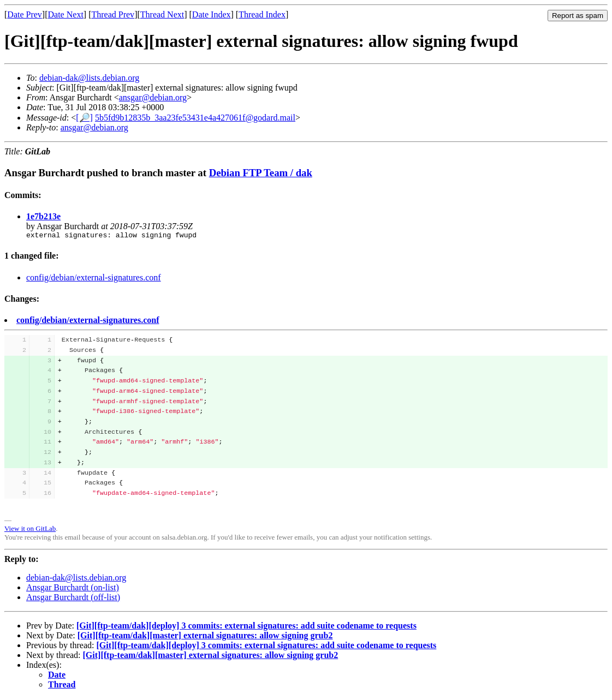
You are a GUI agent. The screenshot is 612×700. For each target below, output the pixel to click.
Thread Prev (113, 14)
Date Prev (25, 14)
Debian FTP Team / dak (261, 173)
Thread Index (262, 14)
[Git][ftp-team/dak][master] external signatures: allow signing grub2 (205, 637)
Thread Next (162, 14)
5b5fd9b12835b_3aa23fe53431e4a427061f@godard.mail (195, 118)
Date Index (212, 14)
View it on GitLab (30, 530)
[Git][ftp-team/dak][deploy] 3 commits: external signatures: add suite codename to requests (246, 627)
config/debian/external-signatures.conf (94, 279)
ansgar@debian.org (153, 97)
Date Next (66, 14)
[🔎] (84, 118)
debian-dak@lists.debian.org (89, 78)
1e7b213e (43, 216)
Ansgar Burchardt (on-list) (73, 589)
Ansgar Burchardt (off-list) (73, 599)
